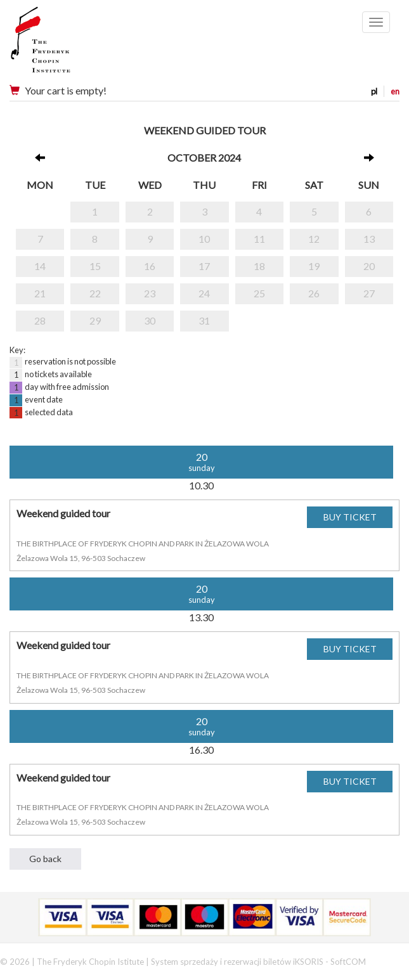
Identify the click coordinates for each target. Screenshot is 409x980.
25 (259, 293)
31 (204, 320)
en (395, 91)
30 (150, 320)
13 (369, 239)
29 (95, 320)
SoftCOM (348, 962)
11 (259, 239)
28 (40, 320)
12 (314, 239)
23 (150, 293)
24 (204, 293)
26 (314, 293)
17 (204, 266)
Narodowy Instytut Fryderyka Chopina (65, 44)
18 (259, 266)
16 (150, 266)
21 (40, 293)
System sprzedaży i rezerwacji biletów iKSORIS (237, 962)
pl (374, 91)
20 (369, 266)
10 (204, 239)
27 (369, 293)
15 (95, 266)
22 (95, 293)
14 (40, 266)
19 (314, 266)
